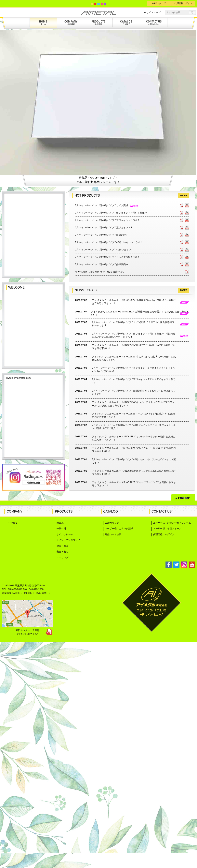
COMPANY (15, 737)
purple (105, 4)
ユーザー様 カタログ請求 (119, 755)
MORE (184, 422)
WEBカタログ (159, 3)
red (95, 4)
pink (102, 4)
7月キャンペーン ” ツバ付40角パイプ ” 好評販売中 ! (102, 490)
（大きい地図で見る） (28, 860)
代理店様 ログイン (164, 760)
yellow (92, 4)
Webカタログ (112, 749)
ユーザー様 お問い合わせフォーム (172, 749)
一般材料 (61, 755)
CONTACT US (162, 737)
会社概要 (13, 749)
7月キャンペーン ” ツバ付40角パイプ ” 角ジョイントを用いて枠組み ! (112, 439)
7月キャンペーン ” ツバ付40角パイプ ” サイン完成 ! (107, 431)
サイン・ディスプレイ (68, 766)
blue (98, 4)
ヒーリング (62, 783)
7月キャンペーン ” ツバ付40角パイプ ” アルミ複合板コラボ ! (107, 483)
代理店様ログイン (183, 3)
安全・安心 (62, 778)
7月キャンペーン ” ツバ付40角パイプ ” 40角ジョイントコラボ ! (108, 468)
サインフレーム (65, 760)
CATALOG (111, 737)
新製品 (60, 749)
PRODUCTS (64, 737)
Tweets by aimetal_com (18, 604)
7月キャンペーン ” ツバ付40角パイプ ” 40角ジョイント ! (105, 476)
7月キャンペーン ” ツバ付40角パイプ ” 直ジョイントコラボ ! (107, 446)
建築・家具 (62, 772)
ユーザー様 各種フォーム (167, 755)
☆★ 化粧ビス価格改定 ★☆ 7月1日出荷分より (100, 498)
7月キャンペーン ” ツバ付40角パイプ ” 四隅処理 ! (101, 461)
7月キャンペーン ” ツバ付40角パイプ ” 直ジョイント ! (103, 454)
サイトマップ (153, 12)
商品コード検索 (113, 760)
